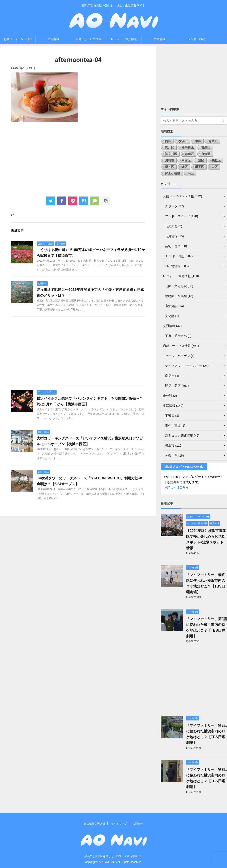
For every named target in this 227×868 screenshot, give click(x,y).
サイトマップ (119, 824)
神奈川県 (188, 148)
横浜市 (183, 141)
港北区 (170, 148)
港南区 (189, 154)
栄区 (215, 167)
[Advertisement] (78, 159)
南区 (191, 173)
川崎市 (170, 160)
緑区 (185, 167)
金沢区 (206, 154)
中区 (198, 141)
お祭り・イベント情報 (18, 39)
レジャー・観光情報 (124, 39)
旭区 (201, 160)
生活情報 (53, 39)
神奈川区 (171, 154)
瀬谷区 (170, 167)
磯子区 (200, 167)
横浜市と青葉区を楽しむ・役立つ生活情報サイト (114, 856)
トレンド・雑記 (195, 39)
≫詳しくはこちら (176, 487)
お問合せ (138, 824)
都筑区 (206, 148)
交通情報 (159, 39)
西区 (168, 141)
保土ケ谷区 (173, 173)
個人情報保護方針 (95, 824)
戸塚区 (186, 160)
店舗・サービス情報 (89, 39)
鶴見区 (216, 160)
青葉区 (213, 141)
